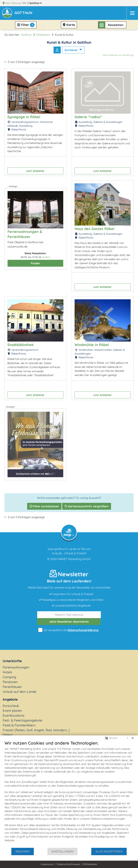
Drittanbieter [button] (90, 864)
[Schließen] (133, 738)
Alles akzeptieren (109, 851)
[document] (69, 794)
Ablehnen (23, 851)
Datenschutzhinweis (68, 864)
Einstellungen (62, 851)
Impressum (47, 864)
